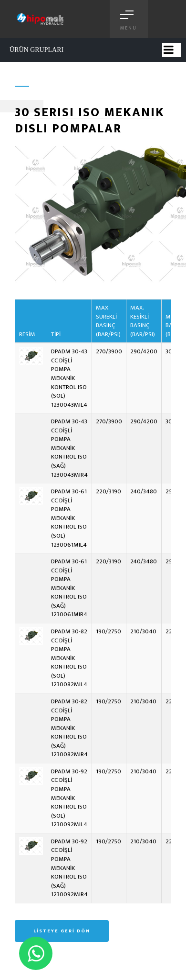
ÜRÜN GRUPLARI (36, 50)
